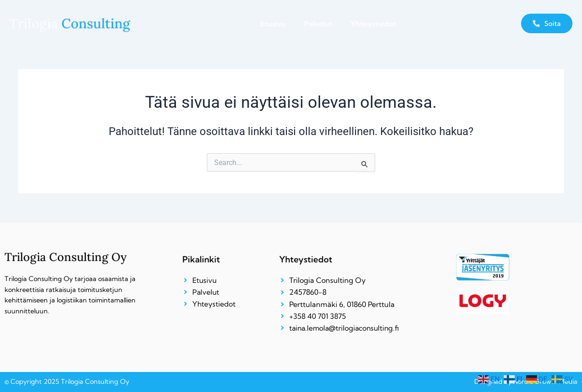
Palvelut (318, 24)
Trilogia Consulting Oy (66, 256)
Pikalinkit (201, 259)
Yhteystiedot (373, 24)
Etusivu (273, 24)
